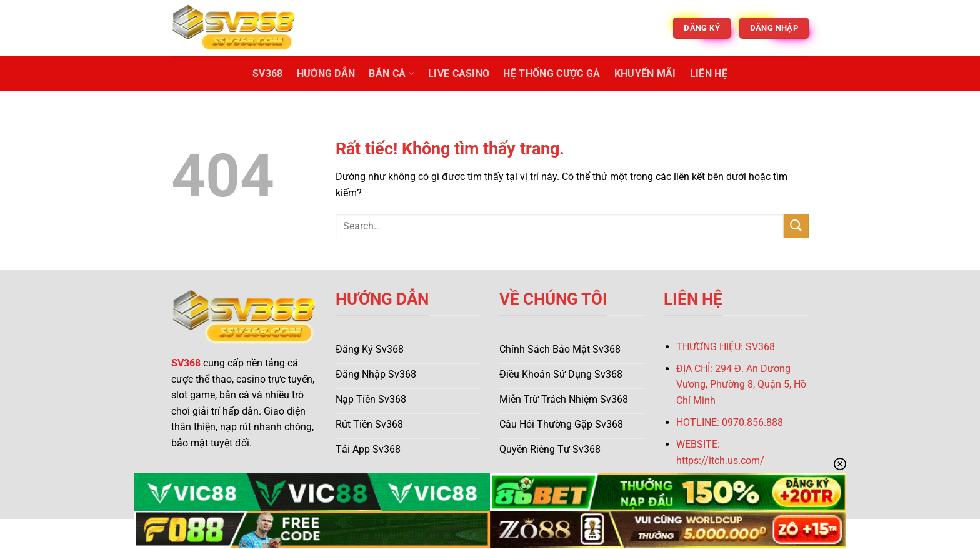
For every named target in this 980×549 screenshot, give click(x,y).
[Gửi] (796, 226)
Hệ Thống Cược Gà (552, 73)
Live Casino (459, 73)
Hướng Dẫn (326, 73)
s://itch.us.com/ (729, 461)
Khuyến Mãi (645, 73)
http (685, 461)
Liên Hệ (709, 73)
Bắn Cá (391, 74)
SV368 (268, 73)
